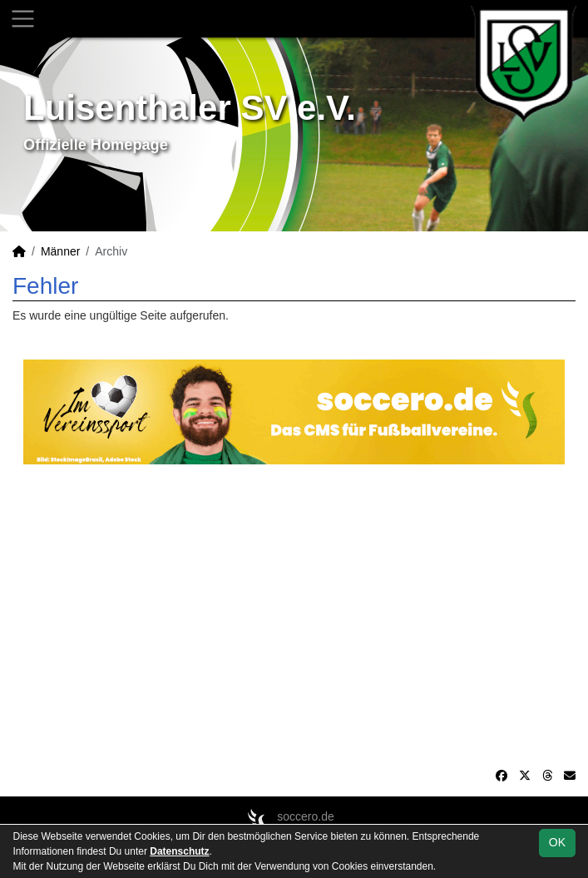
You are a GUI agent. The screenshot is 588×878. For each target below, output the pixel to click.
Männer (60, 251)
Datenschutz (179, 851)
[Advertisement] (294, 616)
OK (557, 842)
